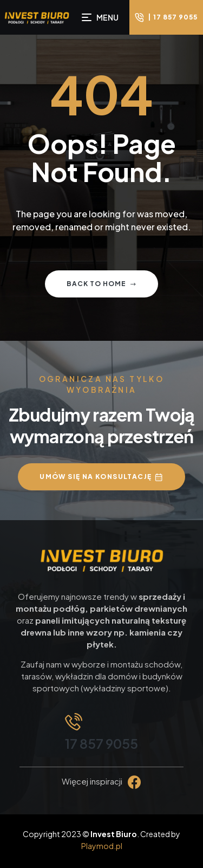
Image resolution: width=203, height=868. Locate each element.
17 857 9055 (101, 743)
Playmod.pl (102, 846)
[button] (166, 17)
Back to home (101, 284)
